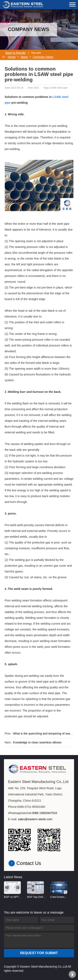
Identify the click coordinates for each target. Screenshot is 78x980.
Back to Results (15, 53)
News (24, 57)
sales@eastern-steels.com (35, 819)
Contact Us (29, 863)
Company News (43, 57)
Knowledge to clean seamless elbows (37, 742)
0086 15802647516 (45, 813)
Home (12, 57)
